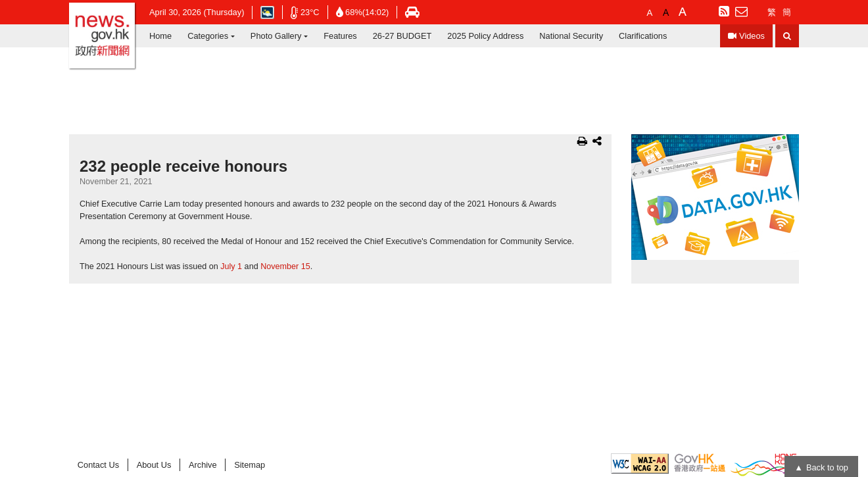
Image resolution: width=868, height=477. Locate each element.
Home (160, 36)
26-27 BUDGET (402, 36)
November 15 (285, 266)
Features (340, 36)
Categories (208, 36)
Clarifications (643, 36)
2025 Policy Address (485, 36)
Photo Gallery (276, 36)
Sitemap (250, 465)
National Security (571, 36)
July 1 (231, 266)
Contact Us (98, 465)
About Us (154, 465)
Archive (203, 465)
